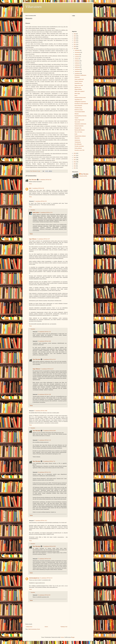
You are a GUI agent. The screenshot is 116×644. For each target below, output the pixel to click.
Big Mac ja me (78, 87)
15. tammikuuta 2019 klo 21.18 (44, 440)
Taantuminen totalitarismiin (80, 124)
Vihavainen (34, 7)
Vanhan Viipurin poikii (79, 120)
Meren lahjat (77, 94)
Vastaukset (33, 210)
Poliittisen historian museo (80, 98)
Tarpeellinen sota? (78, 100)
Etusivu (46, 627)
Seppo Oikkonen (33, 239)
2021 (75, 44)
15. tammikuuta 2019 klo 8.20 (45, 180)
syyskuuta (77, 57)
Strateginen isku (78, 128)
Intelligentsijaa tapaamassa (80, 102)
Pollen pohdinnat (78, 148)
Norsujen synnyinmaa (79, 146)
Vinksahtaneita (78, 142)
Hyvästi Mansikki (78, 106)
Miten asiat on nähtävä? (80, 91)
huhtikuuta (77, 67)
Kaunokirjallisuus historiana (80, 116)
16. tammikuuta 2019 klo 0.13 (46, 578)
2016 (75, 158)
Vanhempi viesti (64, 627)
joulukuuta (77, 50)
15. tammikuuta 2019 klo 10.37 (43, 239)
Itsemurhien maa (78, 83)
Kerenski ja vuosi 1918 (79, 150)
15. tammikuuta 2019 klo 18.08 (41, 411)
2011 (75, 168)
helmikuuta (77, 71)
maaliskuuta (77, 69)
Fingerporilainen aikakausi (80, 136)
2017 (75, 156)
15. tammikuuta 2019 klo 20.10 (49, 359)
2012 (75, 166)
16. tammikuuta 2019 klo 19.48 (44, 394)
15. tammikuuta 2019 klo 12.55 (46, 213)
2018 (75, 153)
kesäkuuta (77, 63)
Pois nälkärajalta (78, 144)
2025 (75, 36)
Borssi (76, 96)
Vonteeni (76, 118)
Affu (30, 188)
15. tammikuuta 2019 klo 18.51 (41, 521)
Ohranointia (77, 138)
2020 (75, 46)
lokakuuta (77, 55)
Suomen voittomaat (79, 81)
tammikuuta (77, 73)
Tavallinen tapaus (78, 108)
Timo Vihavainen (33, 180)
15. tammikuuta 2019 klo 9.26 (38, 188)
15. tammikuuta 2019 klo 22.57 (47, 369)
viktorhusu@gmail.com (34, 578)
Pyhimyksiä (77, 77)
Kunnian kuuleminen (79, 126)
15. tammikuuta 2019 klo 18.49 (44, 341)
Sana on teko (77, 122)
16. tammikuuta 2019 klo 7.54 (49, 461)
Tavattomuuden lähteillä (80, 112)
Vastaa (30, 184)
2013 (75, 164)
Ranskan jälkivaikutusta (80, 130)
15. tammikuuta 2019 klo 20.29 (44, 559)
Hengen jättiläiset (78, 89)
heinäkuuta (77, 61)
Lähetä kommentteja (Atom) (34, 629)
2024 (75, 38)
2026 (75, 34)
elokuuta (77, 59)
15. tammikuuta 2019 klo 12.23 (44, 332)
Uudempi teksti (29, 627)
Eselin (76, 134)
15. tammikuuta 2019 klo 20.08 (49, 546)
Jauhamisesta (77, 140)
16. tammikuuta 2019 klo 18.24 (44, 472)
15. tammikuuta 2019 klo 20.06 (49, 431)
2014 (75, 162)
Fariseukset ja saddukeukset (80, 75)
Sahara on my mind (79, 85)
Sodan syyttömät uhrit (79, 79)
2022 (75, 42)
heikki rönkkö (36, 213)
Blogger (73, 637)
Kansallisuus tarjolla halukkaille (81, 104)
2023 (75, 40)
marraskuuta (78, 52)
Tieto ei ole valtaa (78, 132)
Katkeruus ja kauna (79, 110)
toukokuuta (77, 65)
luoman (62, 637)
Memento (77, 114)
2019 (75, 49)
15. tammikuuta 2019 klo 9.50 (40, 201)
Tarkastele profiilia (83, 176)
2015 (75, 160)
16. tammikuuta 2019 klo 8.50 (44, 595)
